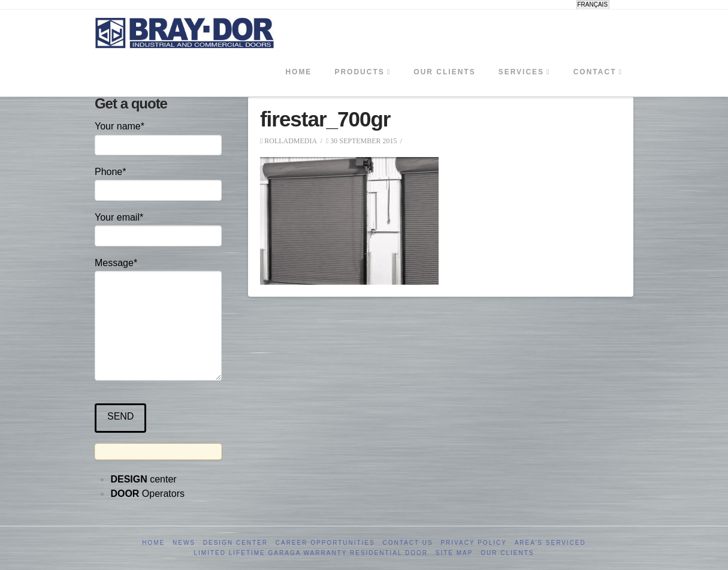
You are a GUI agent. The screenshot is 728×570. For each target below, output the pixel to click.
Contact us (408, 543)
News (184, 543)
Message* (158, 271)
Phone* (158, 182)
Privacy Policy (473, 543)
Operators (147, 494)
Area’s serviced (550, 543)
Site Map (454, 553)
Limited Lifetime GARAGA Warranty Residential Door (311, 553)
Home (153, 543)
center (143, 479)
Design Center (235, 543)
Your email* (158, 227)
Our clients (507, 553)
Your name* (158, 136)
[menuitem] (593, 5)
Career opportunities (325, 543)
